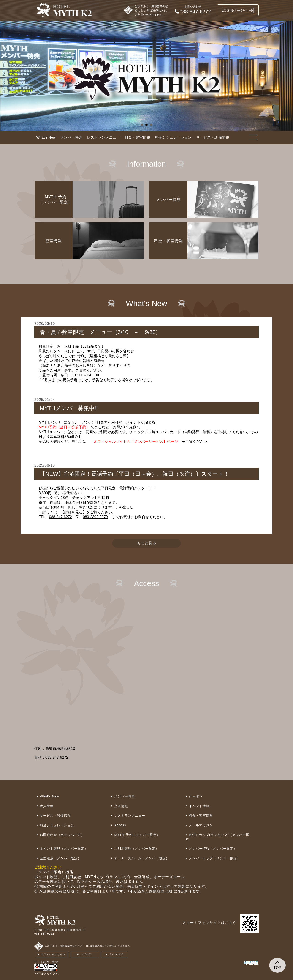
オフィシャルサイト (53, 954)
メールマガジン (201, 825)
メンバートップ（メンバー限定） (215, 858)
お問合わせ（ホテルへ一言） (62, 835)
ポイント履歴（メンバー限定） (64, 849)
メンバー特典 (71, 137)
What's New (46, 137)
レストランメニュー (103, 137)
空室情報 (121, 806)
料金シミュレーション (173, 137)
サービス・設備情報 (213, 137)
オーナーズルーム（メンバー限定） (142, 858)
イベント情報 (199, 806)
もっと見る (147, 543)
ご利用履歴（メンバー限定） (137, 849)
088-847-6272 (60, 517)
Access (120, 825)
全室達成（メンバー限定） (60, 858)
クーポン (196, 796)
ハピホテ (86, 954)
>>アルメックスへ (47, 974)
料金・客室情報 (137, 137)
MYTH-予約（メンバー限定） (137, 835)
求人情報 (47, 806)
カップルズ (116, 954)
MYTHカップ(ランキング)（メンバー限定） (218, 837)
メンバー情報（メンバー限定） (213, 849)
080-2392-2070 (95, 517)
